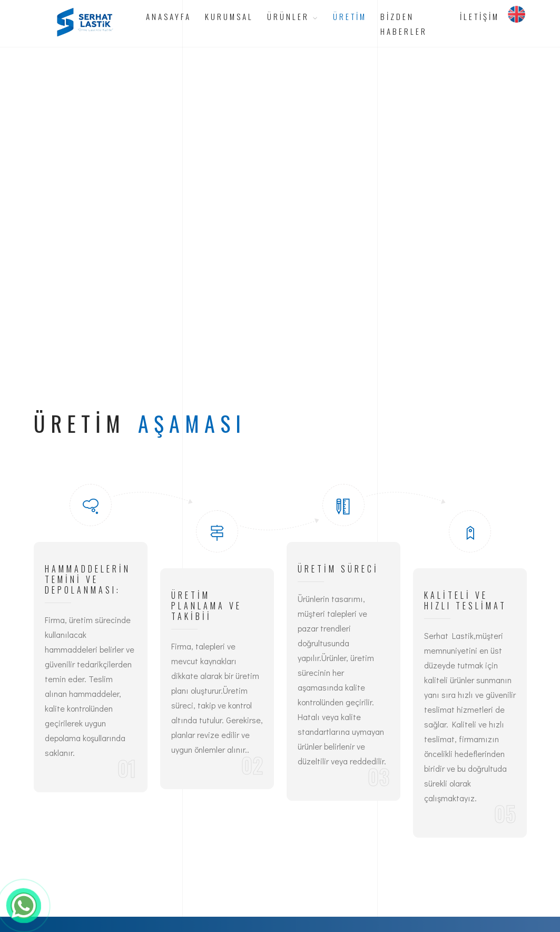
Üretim (350, 16)
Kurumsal (229, 16)
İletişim (480, 16)
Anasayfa (169, 16)
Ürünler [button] (293, 16)
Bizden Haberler (404, 24)
